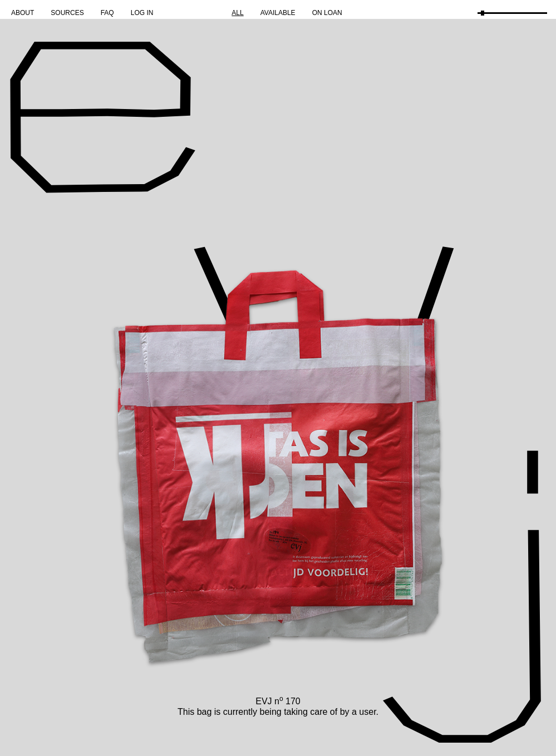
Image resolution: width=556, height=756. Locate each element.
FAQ (107, 13)
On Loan (327, 13)
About (23, 13)
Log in (142, 13)
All (237, 13)
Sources (67, 13)
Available (278, 13)
